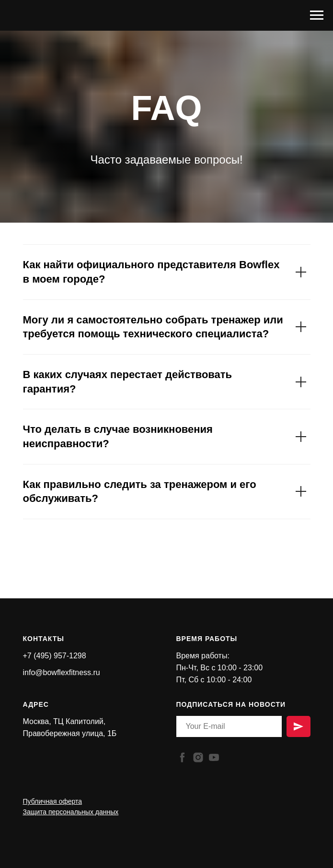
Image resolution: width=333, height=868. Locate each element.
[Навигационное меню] (317, 15)
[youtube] (214, 757)
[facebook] (182, 757)
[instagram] (198, 757)
